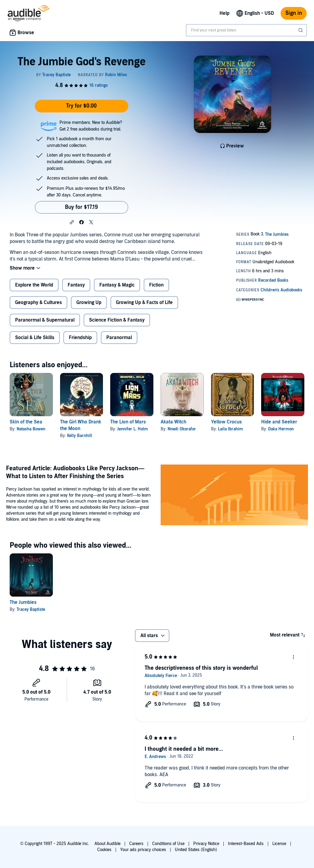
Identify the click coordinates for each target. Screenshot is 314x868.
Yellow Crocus (226, 422)
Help (224, 13)
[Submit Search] (301, 30)
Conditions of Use (168, 844)
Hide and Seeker (279, 422)
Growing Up (89, 303)
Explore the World (34, 285)
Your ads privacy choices (143, 850)
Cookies (104, 850)
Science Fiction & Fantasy (117, 320)
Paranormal (119, 338)
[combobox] (246, 30)
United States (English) (196, 850)
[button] (72, 222)
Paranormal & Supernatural (45, 320)
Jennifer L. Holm (133, 429)
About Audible (107, 844)
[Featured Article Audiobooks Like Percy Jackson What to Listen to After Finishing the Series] (234, 496)
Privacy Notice (206, 844)
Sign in (294, 13)
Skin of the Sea (26, 422)
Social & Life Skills (35, 338)
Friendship (80, 338)
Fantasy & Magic (117, 285)
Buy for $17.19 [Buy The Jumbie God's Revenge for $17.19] (81, 207)
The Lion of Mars (128, 422)
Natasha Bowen (31, 429)
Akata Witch (173, 422)
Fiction (156, 285)
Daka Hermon (281, 429)
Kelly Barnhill (80, 436)
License (279, 844)
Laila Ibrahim (231, 429)
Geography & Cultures (38, 303)
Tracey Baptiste (31, 609)
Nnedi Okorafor (182, 429)
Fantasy (76, 285)
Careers (136, 844)
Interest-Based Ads (246, 844)
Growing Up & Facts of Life (144, 303)
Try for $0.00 (81, 106)
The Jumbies (23, 602)
